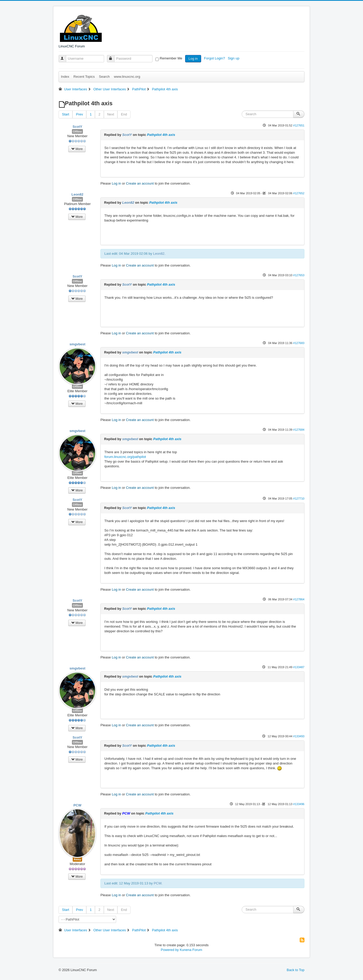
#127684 (299, 430)
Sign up (234, 58)
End (124, 114)
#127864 (299, 599)
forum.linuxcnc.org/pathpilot (125, 457)
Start (66, 114)
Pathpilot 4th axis (161, 135)
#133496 (299, 804)
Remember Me (171, 58)
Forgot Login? (215, 58)
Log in (193, 59)
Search (104, 77)
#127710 (299, 499)
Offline (78, 131)
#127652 (299, 193)
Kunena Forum (191, 950)
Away (78, 859)
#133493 (299, 736)
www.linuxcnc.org (127, 77)
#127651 (299, 125)
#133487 (299, 667)
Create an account (140, 183)
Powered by (170, 950)
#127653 (299, 275)
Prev (79, 114)
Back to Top (296, 970)
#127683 (299, 343)
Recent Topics (84, 77)
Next (111, 114)
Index (65, 77)
